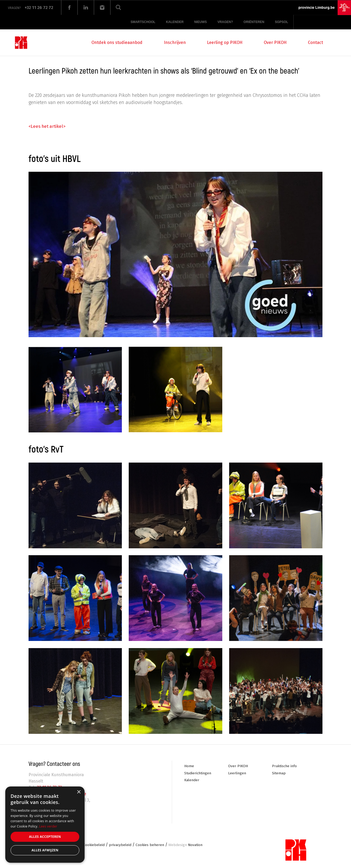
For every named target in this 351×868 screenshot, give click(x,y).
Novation (188, 845)
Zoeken (118, 8)
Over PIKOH (275, 42)
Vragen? (225, 22)
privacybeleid (121, 845)
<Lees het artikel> (48, 126)
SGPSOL (281, 22)
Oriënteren (254, 22)
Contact (315, 42)
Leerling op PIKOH (225, 42)
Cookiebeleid (95, 845)
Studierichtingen (198, 773)
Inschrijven (175, 42)
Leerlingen (237, 773)
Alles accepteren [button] (45, 837)
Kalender (175, 22)
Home (189, 766)
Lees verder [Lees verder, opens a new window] (48, 826)
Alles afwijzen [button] (45, 850)
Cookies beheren (152, 845)
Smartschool (143, 22)
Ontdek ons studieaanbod (117, 42)
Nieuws (201, 22)
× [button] (79, 792)
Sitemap (279, 773)
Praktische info (285, 766)
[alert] (45, 825)
